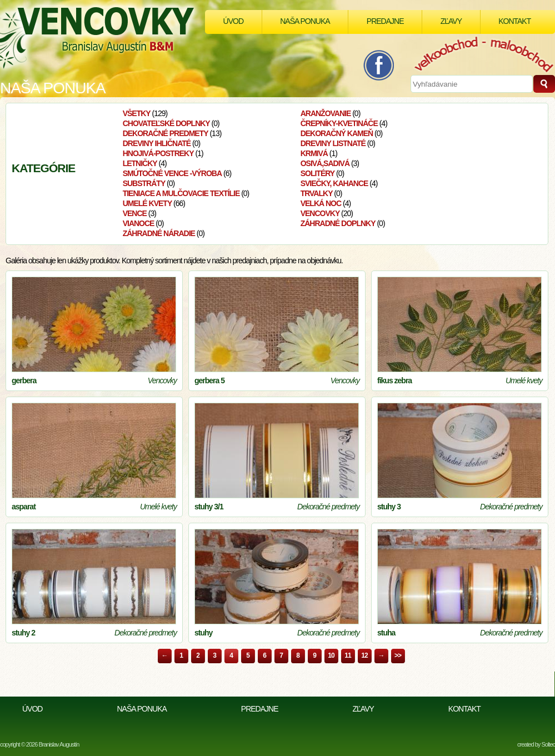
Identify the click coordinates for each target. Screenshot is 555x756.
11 (347, 655)
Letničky (140, 163)
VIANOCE (139, 223)
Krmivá (314, 153)
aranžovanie (326, 113)
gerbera (24, 380)
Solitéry (318, 173)
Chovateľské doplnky (166, 123)
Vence (135, 213)
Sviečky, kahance (334, 183)
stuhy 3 (389, 507)
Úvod (233, 21)
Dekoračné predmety (166, 133)
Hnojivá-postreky (158, 153)
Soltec (548, 744)
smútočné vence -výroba (172, 173)
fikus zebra (394, 380)
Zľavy (451, 21)
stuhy (203, 633)
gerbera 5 (209, 380)
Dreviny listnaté (333, 143)
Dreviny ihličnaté (157, 143)
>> (398, 655)
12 (364, 655)
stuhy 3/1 (209, 507)
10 (331, 655)
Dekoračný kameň (337, 133)
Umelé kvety (147, 203)
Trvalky (317, 193)
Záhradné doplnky (338, 223)
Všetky (137, 113)
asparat (24, 507)
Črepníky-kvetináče (339, 123)
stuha (386, 633)
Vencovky (320, 213)
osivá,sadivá (325, 163)
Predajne (385, 21)
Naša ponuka (305, 21)
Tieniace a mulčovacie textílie (181, 193)
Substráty (144, 183)
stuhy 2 (23, 633)
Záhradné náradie (159, 233)
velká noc (321, 203)
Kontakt (514, 21)
